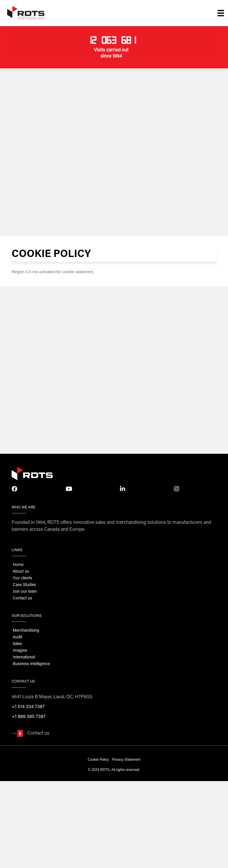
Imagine (20, 651)
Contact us (23, 599)
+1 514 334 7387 (28, 707)
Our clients (23, 578)
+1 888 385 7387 (29, 717)
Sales (17, 644)
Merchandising (26, 631)
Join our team (25, 592)
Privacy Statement (126, 760)
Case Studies (24, 585)
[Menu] (221, 13)
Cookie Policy (98, 760)
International (24, 658)
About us (21, 572)
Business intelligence (31, 664)
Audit (17, 637)
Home (18, 565)
